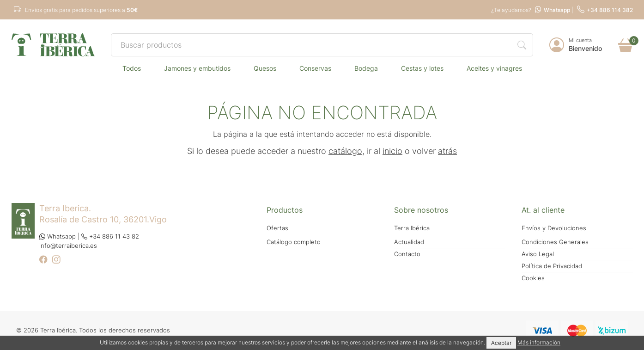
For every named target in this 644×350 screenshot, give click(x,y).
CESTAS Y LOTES (422, 68)
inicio (392, 151)
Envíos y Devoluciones (554, 228)
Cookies (533, 278)
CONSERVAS (315, 68)
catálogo (345, 151)
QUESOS (265, 68)
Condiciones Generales (555, 242)
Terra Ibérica (412, 228)
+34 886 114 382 (605, 10)
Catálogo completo (294, 242)
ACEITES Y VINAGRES (494, 68)
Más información (539, 342)
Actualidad (409, 242)
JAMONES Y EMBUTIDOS (197, 68)
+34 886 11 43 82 (110, 236)
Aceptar (501, 343)
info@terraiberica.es (68, 246)
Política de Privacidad (552, 266)
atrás (447, 151)
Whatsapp (553, 10)
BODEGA (366, 68)
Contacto (407, 254)
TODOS (132, 68)
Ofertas (277, 228)
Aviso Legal (538, 254)
